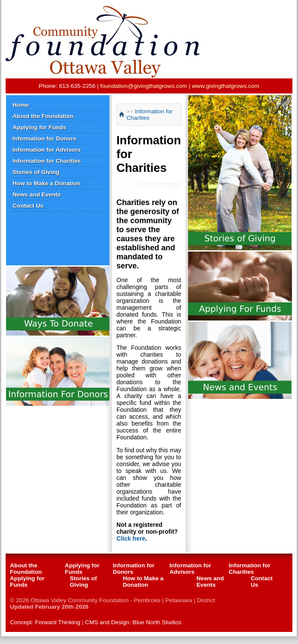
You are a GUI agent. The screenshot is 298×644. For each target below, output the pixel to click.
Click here (131, 538)
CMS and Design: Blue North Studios (133, 622)
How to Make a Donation (46, 183)
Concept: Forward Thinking (45, 622)
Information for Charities (47, 161)
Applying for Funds (39, 127)
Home (21, 105)
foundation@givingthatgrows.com (143, 86)
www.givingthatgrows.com (226, 86)
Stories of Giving (36, 172)
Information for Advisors (47, 150)
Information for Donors (44, 138)
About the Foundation (43, 116)
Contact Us (28, 206)
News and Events (37, 194)
